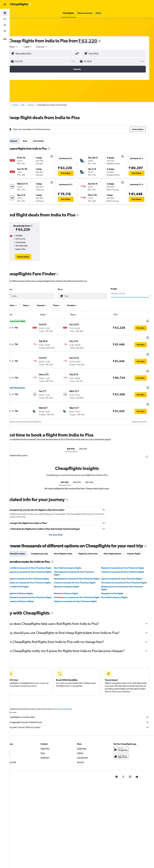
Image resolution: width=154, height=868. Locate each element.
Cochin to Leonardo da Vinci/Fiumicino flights (81, 591)
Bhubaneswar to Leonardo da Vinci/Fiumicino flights (125, 599)
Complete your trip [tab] (48, 549)
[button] (5, 4)
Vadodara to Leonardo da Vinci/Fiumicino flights (35, 592)
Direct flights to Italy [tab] (72, 549)
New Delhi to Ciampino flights (74, 570)
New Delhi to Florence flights (118, 608)
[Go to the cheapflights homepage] (21, 4)
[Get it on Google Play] (126, 760)
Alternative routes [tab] (26, 549)
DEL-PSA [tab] (88, 439)
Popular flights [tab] (24, 556)
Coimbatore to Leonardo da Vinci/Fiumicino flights (80, 610)
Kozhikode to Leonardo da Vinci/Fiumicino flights (35, 610)
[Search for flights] (5, 13)
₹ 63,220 (97, 41)
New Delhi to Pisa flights (27, 598)
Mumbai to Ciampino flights (73, 598)
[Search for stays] (5, 19)
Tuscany (40, 105)
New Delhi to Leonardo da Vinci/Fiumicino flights (35, 572)
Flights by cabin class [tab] (97, 549)
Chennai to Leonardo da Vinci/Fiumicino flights (126, 577)
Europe (24, 105)
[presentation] (109, 41)
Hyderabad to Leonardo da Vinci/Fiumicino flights (80, 585)
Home (16, 105)
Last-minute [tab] (47, 141)
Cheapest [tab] (22, 141)
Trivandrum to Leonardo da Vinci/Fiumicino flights (124, 592)
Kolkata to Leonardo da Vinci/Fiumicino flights (37, 584)
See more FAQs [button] (62, 525)
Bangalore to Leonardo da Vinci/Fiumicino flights (35, 579)
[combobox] (51, 47)
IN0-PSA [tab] (70, 472)
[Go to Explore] (5, 31)
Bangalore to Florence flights (29, 604)
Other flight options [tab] (121, 549)
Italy (32, 105)
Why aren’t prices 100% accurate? (83, 738)
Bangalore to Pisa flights (116, 604)
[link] (31, 257)
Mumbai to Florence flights (72, 604)
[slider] (151, 297)
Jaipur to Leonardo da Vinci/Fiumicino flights (125, 584)
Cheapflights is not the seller (83, 728)
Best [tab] (34, 141)
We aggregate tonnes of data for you (83, 733)
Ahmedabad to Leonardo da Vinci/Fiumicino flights (80, 579)
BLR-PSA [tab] (76, 439)
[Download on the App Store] (126, 767)
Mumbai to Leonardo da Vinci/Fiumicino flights (126, 570)
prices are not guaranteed (72, 719)
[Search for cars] (5, 25)
